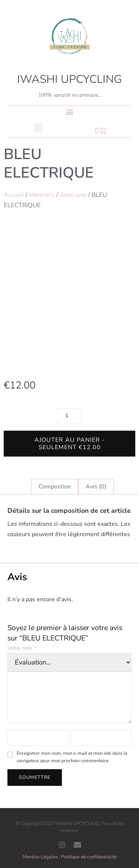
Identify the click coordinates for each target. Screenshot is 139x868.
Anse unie (73, 195)
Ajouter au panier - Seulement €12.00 (70, 444)
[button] (69, 112)
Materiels (42, 195)
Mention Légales (40, 857)
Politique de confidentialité (89, 857)
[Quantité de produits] (69, 416)
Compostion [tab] (55, 487)
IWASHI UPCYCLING (69, 79)
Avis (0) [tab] (96, 487)
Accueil (14, 195)
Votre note (22, 648)
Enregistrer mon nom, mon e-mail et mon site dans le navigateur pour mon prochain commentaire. (72, 757)
